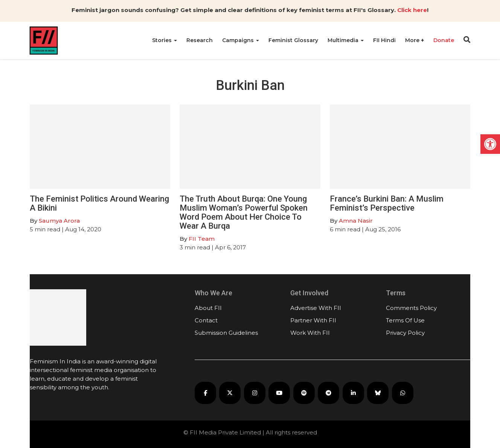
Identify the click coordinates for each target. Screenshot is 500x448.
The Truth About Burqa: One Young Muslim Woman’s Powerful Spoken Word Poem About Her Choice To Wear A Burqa (244, 213)
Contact (206, 320)
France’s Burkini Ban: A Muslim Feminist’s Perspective (387, 203)
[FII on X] (230, 393)
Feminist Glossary (293, 40)
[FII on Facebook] (205, 393)
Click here (412, 10)
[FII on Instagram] (255, 393)
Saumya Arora (59, 221)
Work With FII (310, 333)
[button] (490, 144)
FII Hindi (384, 40)
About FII (208, 308)
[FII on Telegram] (329, 393)
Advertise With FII (316, 308)
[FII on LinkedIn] (353, 393)
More (413, 40)
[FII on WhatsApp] (403, 393)
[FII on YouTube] (279, 393)
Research (200, 40)
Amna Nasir (356, 221)
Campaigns (241, 40)
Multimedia (346, 40)
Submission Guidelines (226, 333)
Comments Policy (411, 308)
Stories (165, 40)
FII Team (202, 239)
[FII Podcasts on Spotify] (304, 393)
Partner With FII (313, 320)
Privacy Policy (405, 333)
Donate (444, 40)
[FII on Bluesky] (378, 393)
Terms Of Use (405, 320)
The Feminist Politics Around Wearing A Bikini (99, 203)
